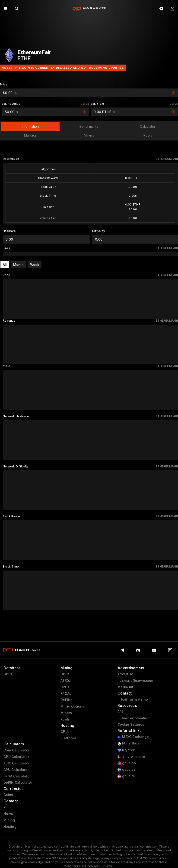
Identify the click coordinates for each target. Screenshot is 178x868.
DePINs (67, 700)
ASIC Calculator (16, 763)
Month (18, 265)
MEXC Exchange (133, 737)
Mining (9, 820)
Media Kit (126, 687)
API (120, 712)
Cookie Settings (131, 724)
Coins (8, 795)
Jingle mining (131, 757)
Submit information (133, 718)
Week (35, 265)
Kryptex (126, 750)
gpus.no (127, 763)
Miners (66, 713)
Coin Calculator (16, 750)
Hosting (10, 827)
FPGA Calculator (17, 776)
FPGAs (66, 694)
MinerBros (128, 743)
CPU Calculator (16, 770)
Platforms (69, 738)
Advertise (126, 674)
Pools (65, 719)
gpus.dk (127, 776)
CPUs (65, 687)
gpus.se (127, 770)
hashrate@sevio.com (135, 681)
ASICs (65, 681)
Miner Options (72, 706)
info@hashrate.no (133, 699)
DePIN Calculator (18, 783)
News (8, 814)
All (5, 265)
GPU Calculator (16, 757)
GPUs (8, 674)
